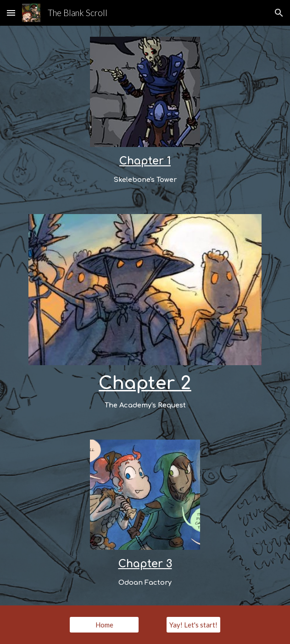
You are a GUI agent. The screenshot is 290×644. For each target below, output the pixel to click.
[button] (11, 13)
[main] (145, 169)
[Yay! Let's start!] (193, 625)
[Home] (104, 625)
